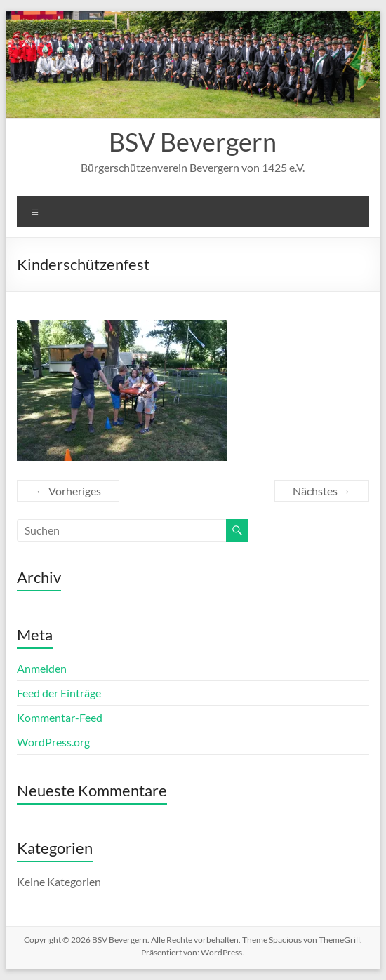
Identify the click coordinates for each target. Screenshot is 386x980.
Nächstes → (322, 491)
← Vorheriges (68, 491)
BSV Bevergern (193, 142)
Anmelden (42, 668)
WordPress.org (53, 742)
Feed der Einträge (59, 693)
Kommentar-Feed (60, 717)
